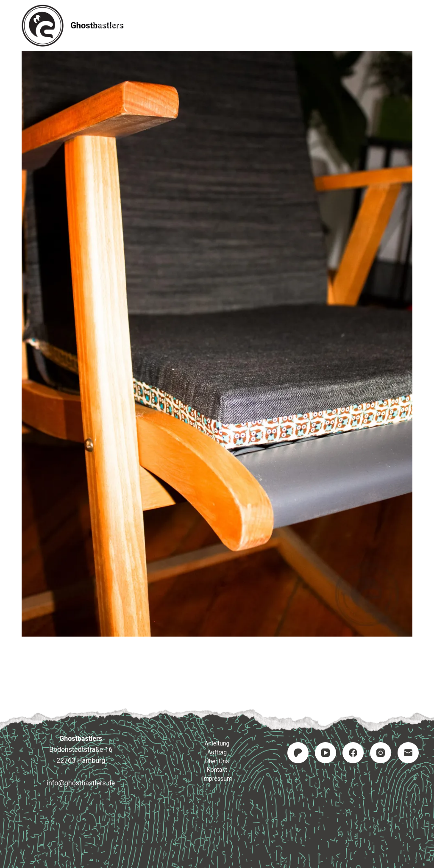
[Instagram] (381, 753)
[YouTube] (325, 753)
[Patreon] (298, 753)
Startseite (107, 25)
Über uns (217, 761)
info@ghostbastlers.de (81, 783)
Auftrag (217, 25)
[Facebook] (353, 753)
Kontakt (268, 25)
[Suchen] (409, 26)
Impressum (324, 25)
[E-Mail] (408, 753)
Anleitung (164, 25)
